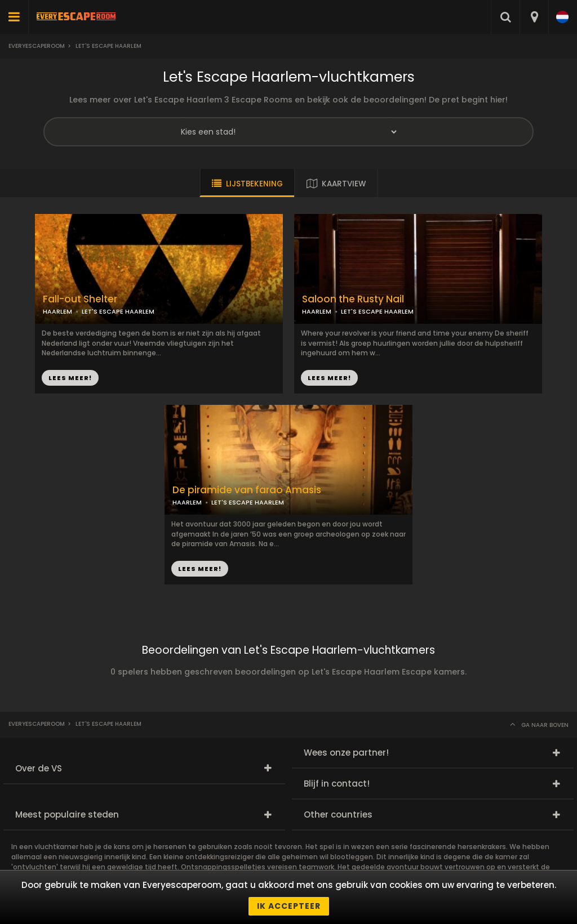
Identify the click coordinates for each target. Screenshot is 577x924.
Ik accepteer (289, 906)
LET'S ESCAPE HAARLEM (118, 311)
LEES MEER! (70, 378)
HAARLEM (57, 311)
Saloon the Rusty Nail (353, 299)
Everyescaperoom (37, 46)
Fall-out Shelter (80, 299)
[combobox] (534, 17)
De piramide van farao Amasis (247, 490)
